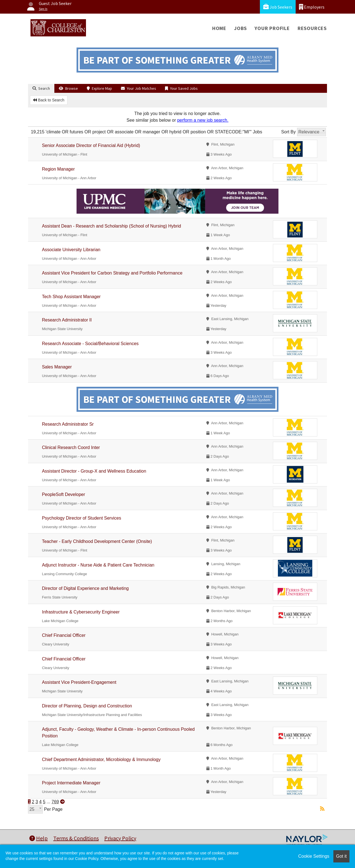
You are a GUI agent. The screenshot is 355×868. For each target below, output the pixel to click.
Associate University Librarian (71, 250)
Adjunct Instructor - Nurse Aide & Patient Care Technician (98, 565)
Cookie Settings (314, 856)
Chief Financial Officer (64, 635)
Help (39, 838)
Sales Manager (57, 367)
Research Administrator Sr (68, 424)
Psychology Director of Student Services (81, 518)
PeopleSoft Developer (64, 494)
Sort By (288, 132)
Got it (341, 856)
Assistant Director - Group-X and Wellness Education (94, 471)
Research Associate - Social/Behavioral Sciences (90, 344)
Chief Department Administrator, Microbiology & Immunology (101, 759)
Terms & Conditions (76, 838)
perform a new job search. (203, 120)
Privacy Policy (120, 838)
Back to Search (49, 100)
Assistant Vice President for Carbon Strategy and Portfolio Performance (112, 273)
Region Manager (58, 169)
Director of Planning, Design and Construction (87, 706)
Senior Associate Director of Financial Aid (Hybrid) (91, 145)
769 (55, 802)
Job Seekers (278, 7)
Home (219, 28)
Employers (312, 7)
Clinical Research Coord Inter (71, 447)
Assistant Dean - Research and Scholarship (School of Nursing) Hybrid (111, 226)
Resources (312, 28)
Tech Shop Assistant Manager (71, 297)
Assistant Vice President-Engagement (79, 682)
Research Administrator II (67, 320)
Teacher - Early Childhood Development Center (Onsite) (97, 541)
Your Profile (272, 28)
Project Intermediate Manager (71, 783)
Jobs (240, 28)
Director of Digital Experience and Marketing (85, 588)
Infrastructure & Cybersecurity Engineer (81, 612)
